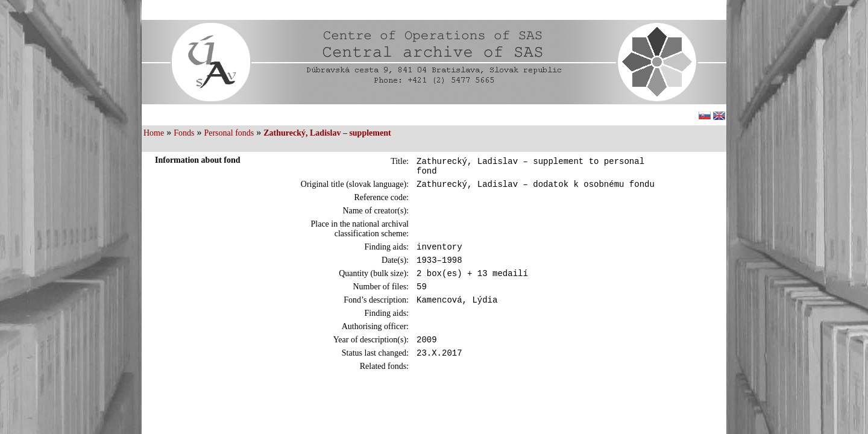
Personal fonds (229, 133)
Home (154, 133)
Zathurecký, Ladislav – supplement (327, 133)
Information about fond (198, 160)
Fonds (184, 133)
